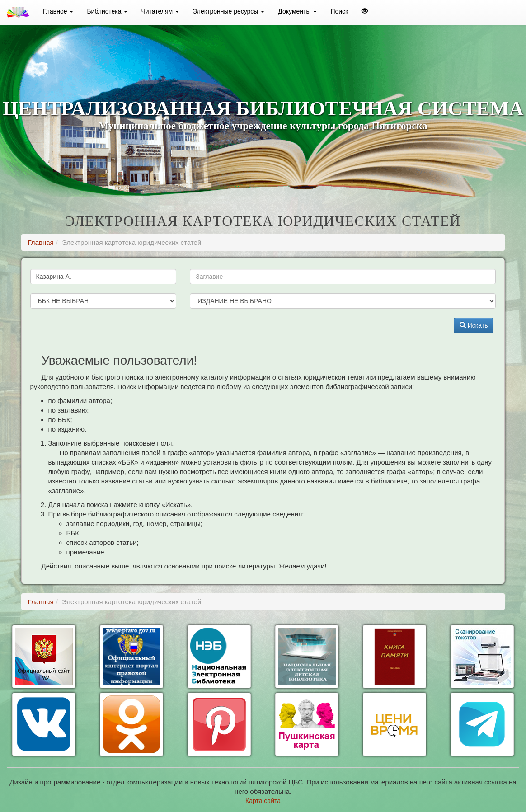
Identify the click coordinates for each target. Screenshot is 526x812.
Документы (297, 11)
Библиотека (107, 11)
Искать (474, 325)
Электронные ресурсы (228, 11)
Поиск (339, 11)
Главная (41, 242)
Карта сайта (263, 801)
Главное (58, 11)
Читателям (160, 11)
